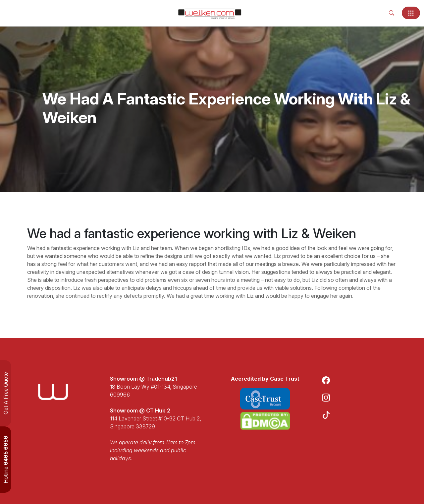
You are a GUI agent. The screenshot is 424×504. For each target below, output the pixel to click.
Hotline (6, 460)
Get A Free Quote (6, 393)
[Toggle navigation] (411, 13)
